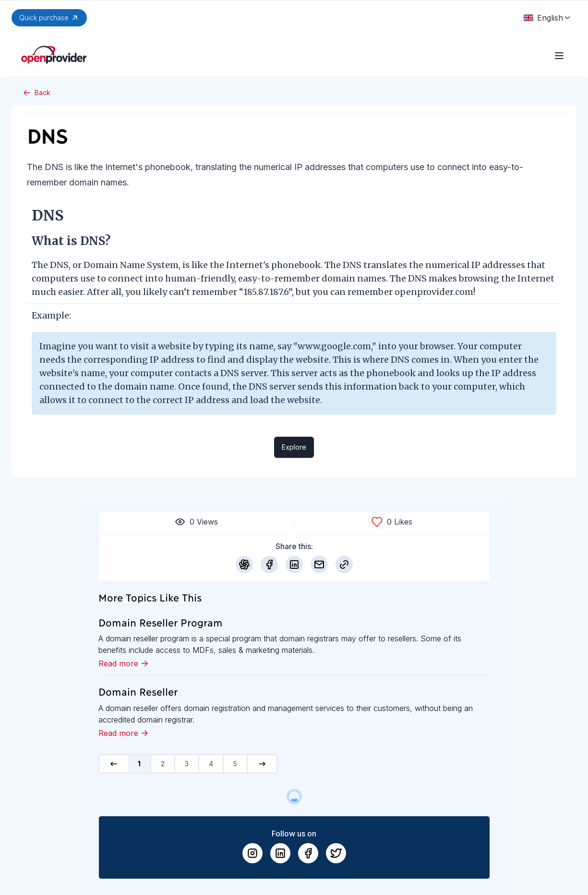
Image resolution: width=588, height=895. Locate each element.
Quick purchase (49, 18)
